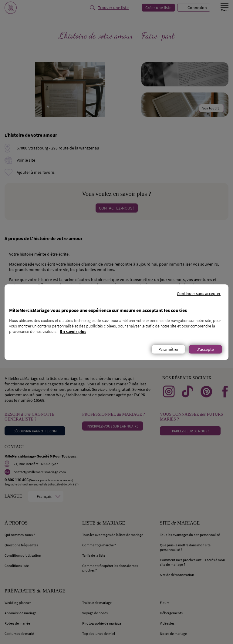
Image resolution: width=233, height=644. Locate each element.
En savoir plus (73, 331)
